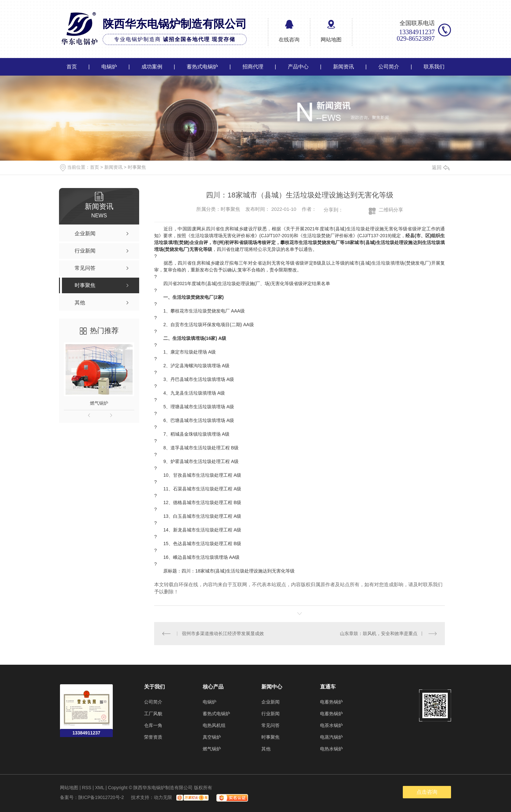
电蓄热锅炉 (331, 702)
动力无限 (163, 797)
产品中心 (298, 67)
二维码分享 (391, 210)
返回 (441, 167)
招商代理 (253, 67)
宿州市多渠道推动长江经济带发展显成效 (223, 633)
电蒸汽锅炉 (331, 737)
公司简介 (389, 67)
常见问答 (270, 725)
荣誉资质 (153, 737)
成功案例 (152, 67)
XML (100, 788)
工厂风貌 (153, 714)
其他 (266, 749)
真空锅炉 (212, 737)
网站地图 (331, 40)
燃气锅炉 (99, 403)
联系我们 (434, 67)
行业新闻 (270, 714)
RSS (87, 788)
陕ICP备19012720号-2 (101, 797)
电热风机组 (214, 725)
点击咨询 (427, 792)
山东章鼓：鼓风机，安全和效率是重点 (379, 633)
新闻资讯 (343, 67)
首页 (72, 67)
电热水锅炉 (331, 749)
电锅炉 (109, 67)
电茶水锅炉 (331, 725)
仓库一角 (153, 725)
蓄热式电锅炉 (202, 67)
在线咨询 (289, 40)
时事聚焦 (137, 167)
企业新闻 (270, 702)
